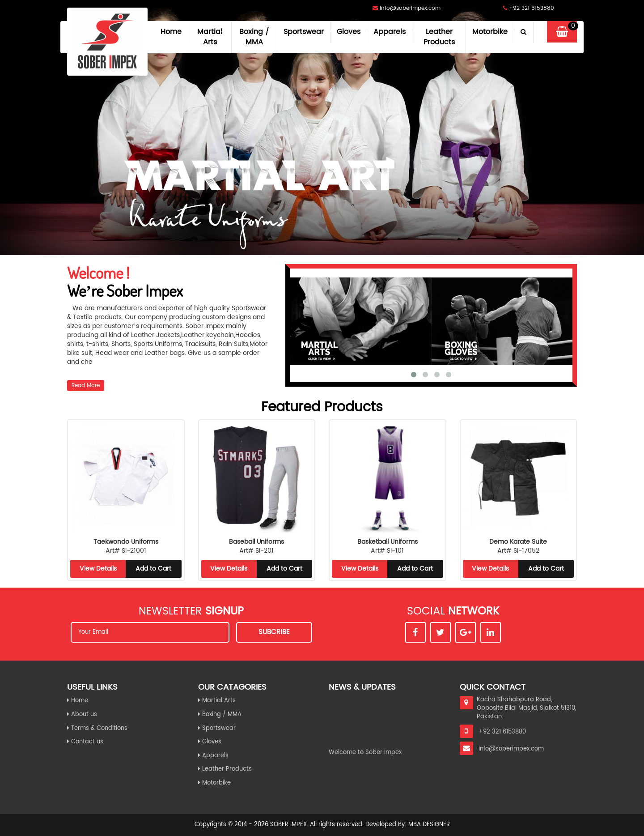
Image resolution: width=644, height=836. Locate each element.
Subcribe (274, 632)
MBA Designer (429, 825)
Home (171, 32)
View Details (98, 569)
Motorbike (490, 32)
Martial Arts (210, 37)
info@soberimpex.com (511, 749)
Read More (86, 386)
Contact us (85, 742)
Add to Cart (153, 569)
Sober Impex (288, 825)
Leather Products (439, 37)
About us (82, 714)
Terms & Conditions (97, 728)
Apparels (390, 32)
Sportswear (304, 32)
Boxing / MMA (254, 37)
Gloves (349, 32)
